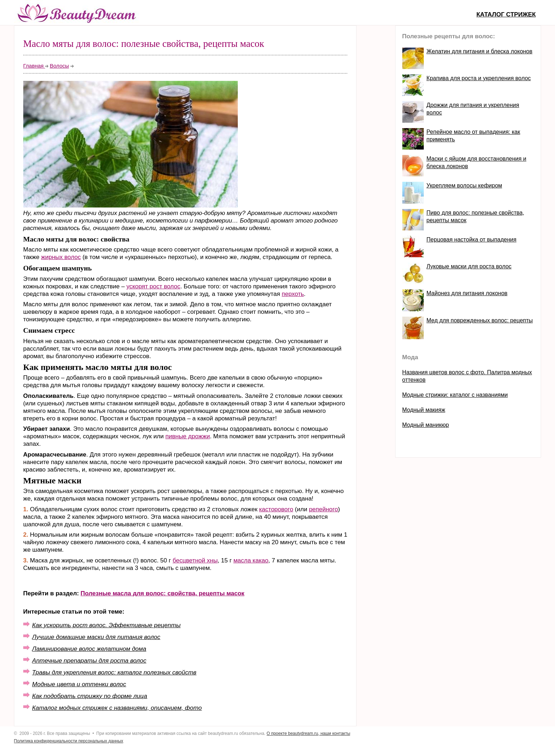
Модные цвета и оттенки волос (79, 684)
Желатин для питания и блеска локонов (480, 51)
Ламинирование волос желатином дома (89, 649)
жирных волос (61, 257)
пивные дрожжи (188, 436)
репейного (323, 509)
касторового (276, 509)
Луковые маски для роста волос (469, 266)
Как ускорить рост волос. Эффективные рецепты (106, 625)
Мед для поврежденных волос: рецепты (480, 320)
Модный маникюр (426, 425)
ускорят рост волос (153, 286)
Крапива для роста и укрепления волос (479, 78)
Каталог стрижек (506, 14)
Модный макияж (424, 410)
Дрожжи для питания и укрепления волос (473, 109)
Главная (34, 66)
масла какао (251, 560)
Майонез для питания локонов (467, 293)
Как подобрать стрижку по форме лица (90, 696)
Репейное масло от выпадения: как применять (473, 136)
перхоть (293, 294)
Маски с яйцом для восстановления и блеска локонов (477, 162)
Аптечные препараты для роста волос (89, 661)
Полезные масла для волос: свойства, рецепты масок (162, 593)
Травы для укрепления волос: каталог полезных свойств (114, 672)
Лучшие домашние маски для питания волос (96, 637)
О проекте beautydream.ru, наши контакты (309, 733)
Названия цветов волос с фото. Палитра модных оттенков (467, 376)
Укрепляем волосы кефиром (464, 186)
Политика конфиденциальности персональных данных (69, 741)
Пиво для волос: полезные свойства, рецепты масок (475, 216)
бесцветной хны (195, 560)
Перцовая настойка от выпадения (471, 240)
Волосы (59, 66)
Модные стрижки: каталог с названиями (455, 395)
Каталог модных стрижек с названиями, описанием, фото (117, 708)
